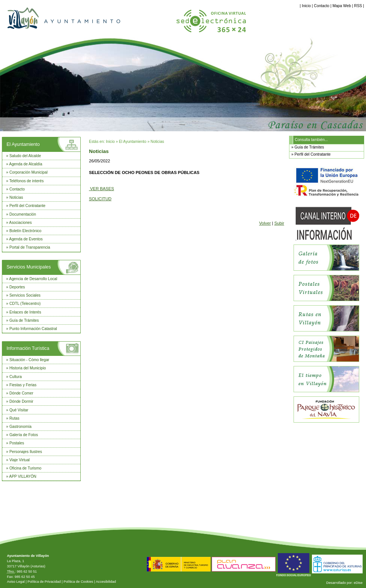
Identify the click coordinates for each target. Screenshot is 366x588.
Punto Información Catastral (33, 329)
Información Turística (28, 348)
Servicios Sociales (25, 295)
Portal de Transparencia (30, 247)
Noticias (16, 197)
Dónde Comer (21, 393)
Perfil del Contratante (27, 206)
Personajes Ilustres (26, 452)
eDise (358, 583)
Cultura (16, 377)
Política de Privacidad (44, 582)
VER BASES (102, 189)
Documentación (23, 214)
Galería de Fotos (24, 435)
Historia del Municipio (28, 368)
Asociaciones (20, 223)
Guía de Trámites (24, 320)
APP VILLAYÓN (23, 476)
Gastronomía (20, 427)
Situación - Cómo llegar (29, 360)
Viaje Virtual (20, 460)
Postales (17, 443)
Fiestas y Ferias (23, 385)
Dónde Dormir (21, 401)
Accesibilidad (106, 582)
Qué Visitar (19, 410)
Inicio (306, 6)
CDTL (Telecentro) (25, 304)
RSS (358, 6)
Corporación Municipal (29, 172)
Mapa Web (342, 6)
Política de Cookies (78, 582)
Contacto (322, 6)
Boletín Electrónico (25, 231)
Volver (265, 223)
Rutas (14, 418)
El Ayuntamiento (23, 144)
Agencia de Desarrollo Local (33, 279)
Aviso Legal (16, 582)
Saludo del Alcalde (25, 156)
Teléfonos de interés (27, 181)
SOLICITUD (100, 199)
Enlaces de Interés (25, 312)
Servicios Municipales (29, 267)
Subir (279, 223)
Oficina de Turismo (25, 468)
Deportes (17, 287)
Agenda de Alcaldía (26, 164)
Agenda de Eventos (26, 239)
